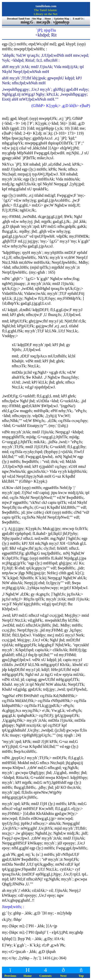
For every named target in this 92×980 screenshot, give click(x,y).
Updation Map (62, 19)
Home (48, 19)
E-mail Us (78, 19)
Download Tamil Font (19, 19)
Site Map (37, 19)
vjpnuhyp (62, 22)
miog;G (27, 22)
